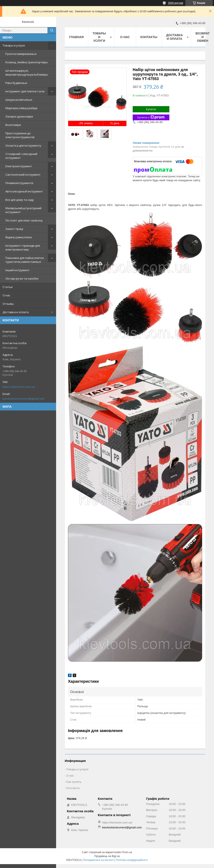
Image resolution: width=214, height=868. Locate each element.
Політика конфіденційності (132, 860)
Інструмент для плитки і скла (25, 91)
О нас (6, 295)
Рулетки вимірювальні (21, 54)
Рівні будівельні (16, 83)
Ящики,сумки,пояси (19, 237)
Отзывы (8, 304)
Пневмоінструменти (19, 183)
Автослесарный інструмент (24, 191)
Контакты (149, 37)
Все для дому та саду (20, 200)
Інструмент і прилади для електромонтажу (23, 248)
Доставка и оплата (16, 312)
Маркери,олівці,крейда (21, 108)
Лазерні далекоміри (19, 116)
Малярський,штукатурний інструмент (23, 210)
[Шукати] (52, 30)
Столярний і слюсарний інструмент (21, 156)
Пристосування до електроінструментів (20, 135)
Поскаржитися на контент (98, 860)
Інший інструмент (17, 270)
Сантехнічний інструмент (23, 175)
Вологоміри (13, 125)
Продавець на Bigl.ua (107, 856)
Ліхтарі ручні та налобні (22, 279)
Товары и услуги (14, 45)
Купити (151, 109)
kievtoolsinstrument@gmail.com (23, 399)
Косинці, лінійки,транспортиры (27, 62)
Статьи (8, 287)
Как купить (74, 782)
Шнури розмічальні (19, 100)
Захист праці (14, 229)
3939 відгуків (175, 3)
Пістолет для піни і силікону (24, 220)
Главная (76, 37)
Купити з (151, 117)
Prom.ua (127, 852)
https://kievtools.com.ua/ (19, 387)
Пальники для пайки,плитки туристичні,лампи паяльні (25, 260)
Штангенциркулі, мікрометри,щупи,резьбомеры (27, 73)
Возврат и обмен (203, 37)
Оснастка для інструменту (23, 145)
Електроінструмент (19, 166)
